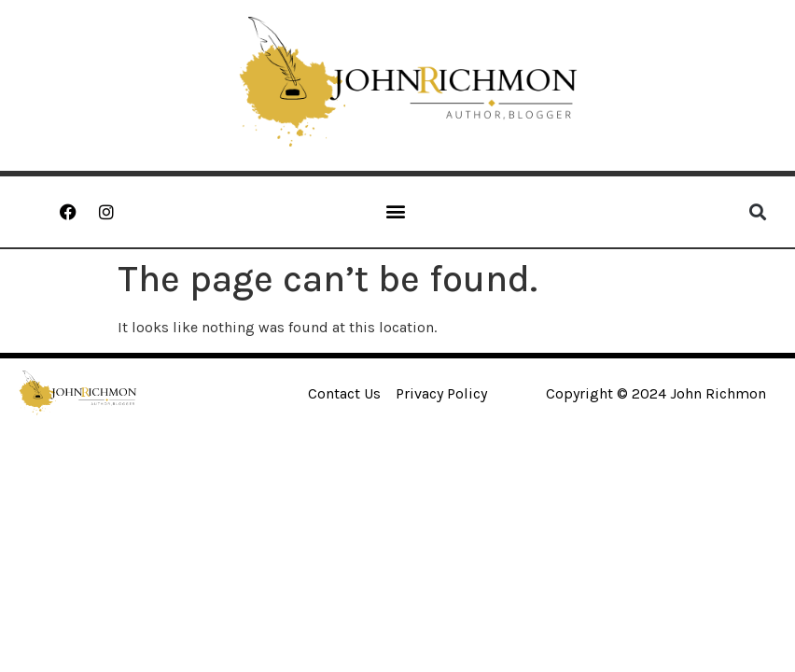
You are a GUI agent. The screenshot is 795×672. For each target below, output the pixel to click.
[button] (396, 210)
